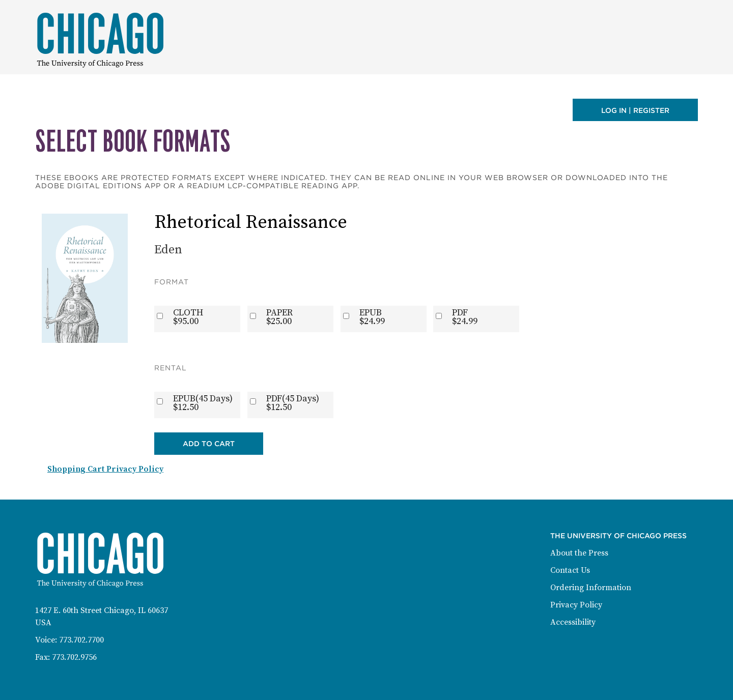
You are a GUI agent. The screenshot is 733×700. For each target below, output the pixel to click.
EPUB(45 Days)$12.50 (203, 403)
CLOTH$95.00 (188, 317)
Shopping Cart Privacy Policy (105, 469)
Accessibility (573, 622)
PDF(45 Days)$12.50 (293, 403)
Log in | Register (635, 110)
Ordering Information (591, 588)
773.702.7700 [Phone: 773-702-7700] (81, 640)
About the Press (579, 553)
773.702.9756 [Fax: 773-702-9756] (74, 657)
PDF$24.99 (465, 317)
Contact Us (570, 570)
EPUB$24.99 (372, 317)
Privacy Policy (576, 605)
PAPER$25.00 (279, 317)
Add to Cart (209, 444)
